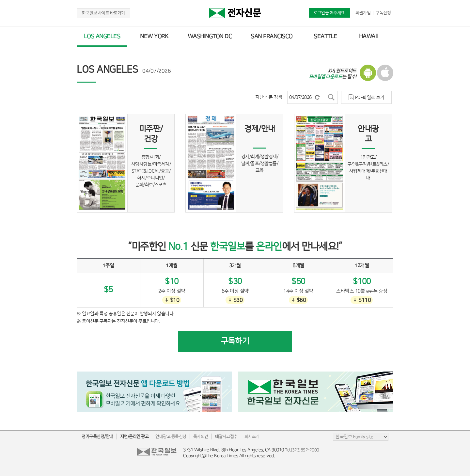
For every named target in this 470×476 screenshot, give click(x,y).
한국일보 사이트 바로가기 (103, 13)
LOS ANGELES (102, 37)
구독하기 (235, 341)
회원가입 (363, 13)
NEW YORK (154, 37)
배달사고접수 (226, 436)
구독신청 (383, 13)
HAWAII (368, 37)
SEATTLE (325, 37)
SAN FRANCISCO (272, 37)
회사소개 (252, 436)
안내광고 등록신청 (171, 436)
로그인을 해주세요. (329, 13)
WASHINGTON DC (210, 37)
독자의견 (201, 436)
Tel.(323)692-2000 (302, 450)
